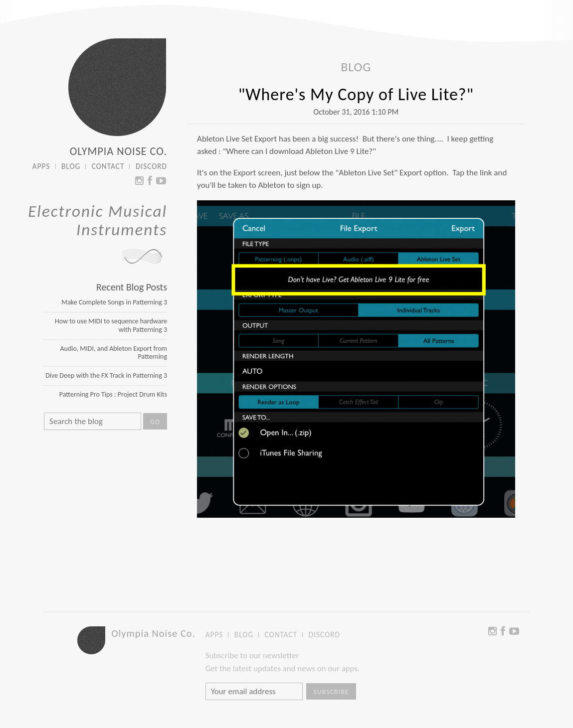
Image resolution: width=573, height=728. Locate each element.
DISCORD (151, 166)
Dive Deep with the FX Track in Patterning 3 (106, 375)
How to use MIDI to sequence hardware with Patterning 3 (111, 325)
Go (155, 422)
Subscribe (331, 692)
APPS (41, 166)
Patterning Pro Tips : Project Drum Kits (113, 394)
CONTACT (108, 166)
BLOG (71, 166)
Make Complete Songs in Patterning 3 (114, 302)
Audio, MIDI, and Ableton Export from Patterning (113, 353)
